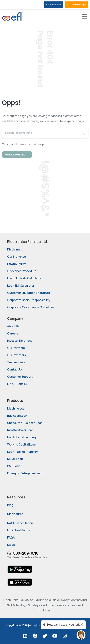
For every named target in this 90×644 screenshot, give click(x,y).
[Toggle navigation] (85, 16)
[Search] (40, 133)
